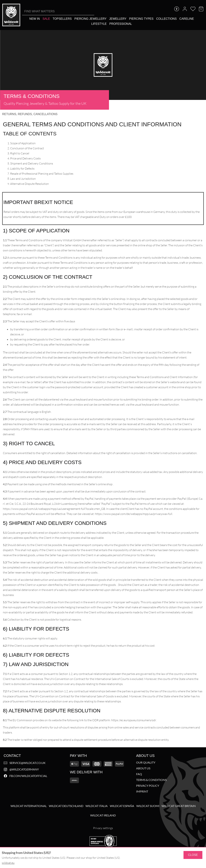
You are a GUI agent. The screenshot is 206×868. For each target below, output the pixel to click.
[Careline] (187, 19)
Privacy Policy (148, 786)
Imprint (142, 791)
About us (143, 768)
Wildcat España (122, 806)
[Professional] (121, 24)
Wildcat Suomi (148, 806)
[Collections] (166, 19)
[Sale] (46, 19)
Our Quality (146, 762)
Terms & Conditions (151, 780)
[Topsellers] (62, 19)
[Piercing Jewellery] (90, 19)
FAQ (139, 774)
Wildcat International (29, 806)
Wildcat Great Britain (179, 806)
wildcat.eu (8, 863)
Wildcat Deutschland (66, 806)
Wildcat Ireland (103, 815)
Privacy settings (103, 828)
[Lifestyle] (99, 24)
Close (193, 855)
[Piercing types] (141, 19)
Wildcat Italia (97, 806)
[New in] (35, 19)
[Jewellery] (118, 19)
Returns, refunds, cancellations (30, 114)
